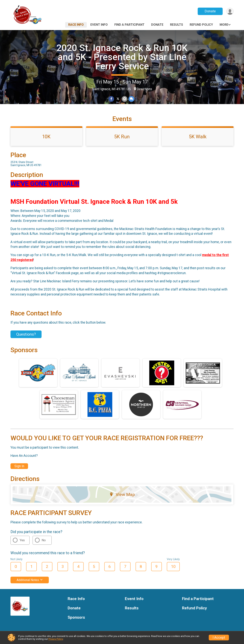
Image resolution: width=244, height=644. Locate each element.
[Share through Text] (131, 99)
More (224, 25)
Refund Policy (201, 25)
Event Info (99, 25)
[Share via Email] (125, 99)
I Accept (219, 638)
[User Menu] (230, 11)
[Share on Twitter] (118, 99)
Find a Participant (129, 25)
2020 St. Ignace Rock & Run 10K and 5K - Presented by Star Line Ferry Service (122, 57)
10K (46, 137)
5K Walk (198, 137)
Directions (144, 89)
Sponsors (76, 617)
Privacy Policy (56, 639)
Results (177, 25)
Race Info (76, 25)
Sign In (19, 466)
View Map (122, 494)
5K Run (122, 137)
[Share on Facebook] (111, 99)
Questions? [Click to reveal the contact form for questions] (26, 334)
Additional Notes (30, 580)
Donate (210, 11)
